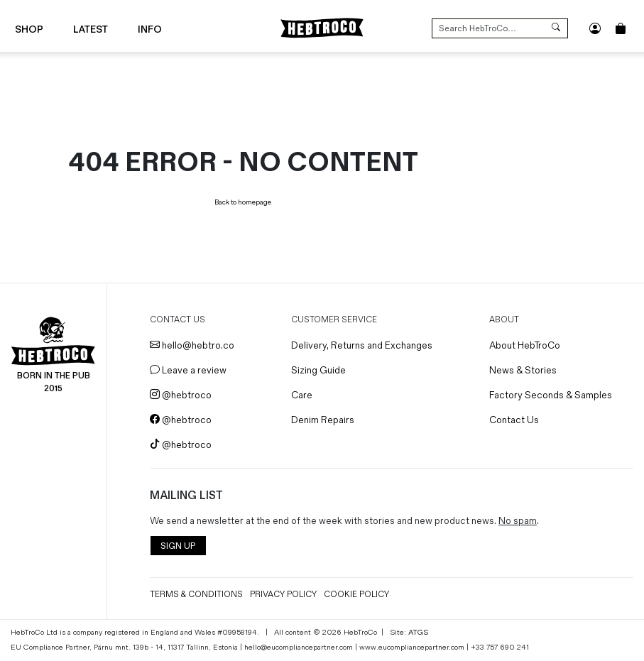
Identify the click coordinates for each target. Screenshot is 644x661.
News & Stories (523, 370)
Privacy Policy (283, 595)
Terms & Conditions (196, 595)
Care (302, 395)
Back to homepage (243, 202)
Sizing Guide (318, 370)
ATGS (418, 632)
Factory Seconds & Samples (551, 395)
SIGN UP (178, 546)
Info (150, 29)
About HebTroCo (525, 345)
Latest (91, 29)
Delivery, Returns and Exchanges (362, 345)
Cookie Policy (356, 595)
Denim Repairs (323, 420)
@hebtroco (181, 395)
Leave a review (188, 370)
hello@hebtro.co (192, 345)
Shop (29, 29)
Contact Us (514, 420)
